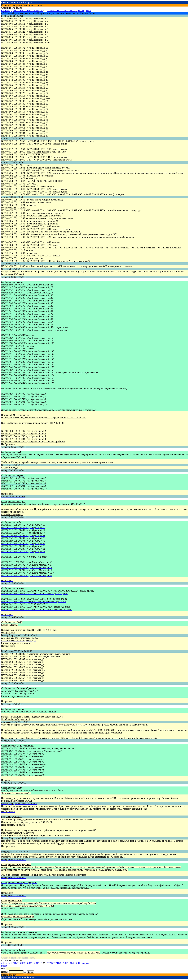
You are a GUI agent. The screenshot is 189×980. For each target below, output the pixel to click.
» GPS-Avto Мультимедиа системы (19, 13)
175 (60, 10)
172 (49, 10)
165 (24, 10)
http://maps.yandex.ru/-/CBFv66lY (37, 822)
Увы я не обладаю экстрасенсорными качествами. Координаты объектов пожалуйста (44, 875)
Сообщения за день (33, 5)
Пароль (5, 972)
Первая (6, 10)
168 (34, 10)
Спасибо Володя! (10, 468)
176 (63, 10)
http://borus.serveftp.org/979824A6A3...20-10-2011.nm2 (73, 725)
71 (14, 10)
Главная (5, 5)
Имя (3, 969)
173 (53, 10)
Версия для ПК (9, 975)
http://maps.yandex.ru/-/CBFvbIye (17, 833)
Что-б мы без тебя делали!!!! (16, 719)
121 (17, 10)
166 (27, 10)
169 (38, 10)
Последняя (84, 10)
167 (31, 10)
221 (74, 10)
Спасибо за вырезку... (12, 514)
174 (56, 10)
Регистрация (16, 5)
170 (41, 10)
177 (67, 10)
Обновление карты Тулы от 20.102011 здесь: (24, 725)
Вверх (4, 966)
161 (20, 10)
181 (70, 10)
